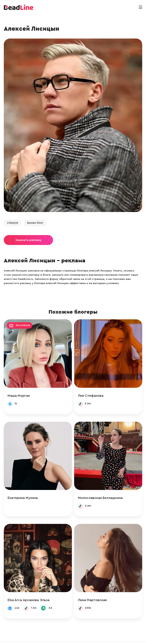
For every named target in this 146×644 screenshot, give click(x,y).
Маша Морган (19, 392)
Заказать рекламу (28, 240)
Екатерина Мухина (23, 490)
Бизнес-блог (35, 223)
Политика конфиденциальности (111, 637)
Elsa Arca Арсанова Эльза (29, 588)
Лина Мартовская (96, 588)
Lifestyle (13, 223)
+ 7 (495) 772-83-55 (72, 637)
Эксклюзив (23, 325)
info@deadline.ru (43, 637)
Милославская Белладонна (104, 490)
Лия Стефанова (94, 392)
